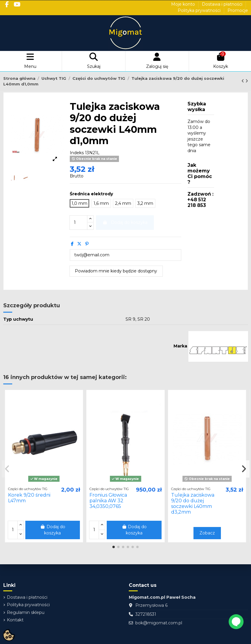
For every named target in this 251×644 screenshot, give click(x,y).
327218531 (146, 614)
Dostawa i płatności (223, 4)
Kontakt (15, 620)
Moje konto (184, 4)
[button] (114, 547)
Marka (180, 346)
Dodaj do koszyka (53, 530)
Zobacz (207, 533)
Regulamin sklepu (26, 612)
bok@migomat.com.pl (159, 623)
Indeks (77, 153)
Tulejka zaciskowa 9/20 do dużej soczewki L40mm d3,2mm (193, 504)
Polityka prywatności (200, 10)
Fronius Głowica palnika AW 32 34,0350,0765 (108, 501)
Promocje (238, 10)
